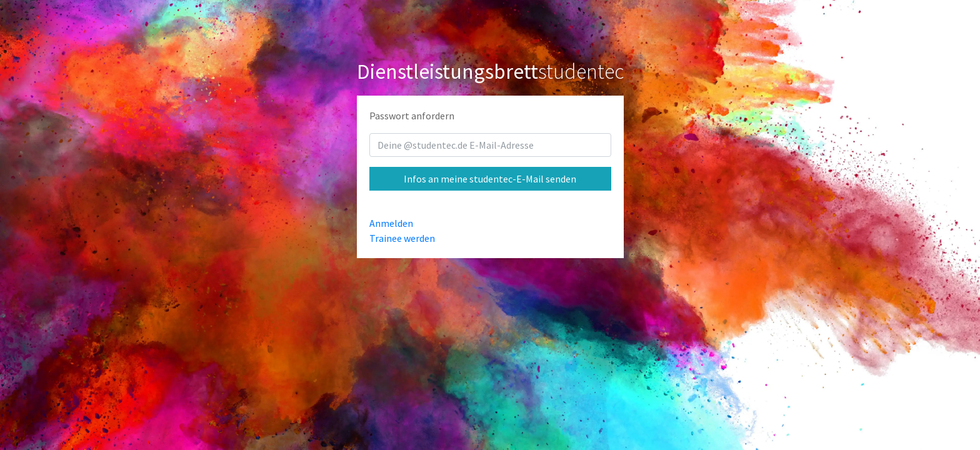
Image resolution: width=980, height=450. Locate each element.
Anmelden (391, 223)
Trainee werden (402, 238)
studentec (490, 71)
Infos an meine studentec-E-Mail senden (490, 179)
